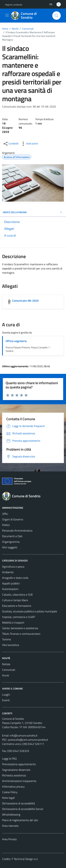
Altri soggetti (10, 547)
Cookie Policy (10, 792)
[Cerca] (56, 16)
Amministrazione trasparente (19, 781)
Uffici (5, 514)
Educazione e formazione (17, 606)
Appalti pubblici (11, 583)
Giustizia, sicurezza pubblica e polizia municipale (30, 611)
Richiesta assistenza (14, 775)
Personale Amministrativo (17, 531)
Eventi (6, 700)
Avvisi (6, 675)
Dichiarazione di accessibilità (18, 803)
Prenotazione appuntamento (19, 764)
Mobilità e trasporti (13, 622)
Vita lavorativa (11, 645)
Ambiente (8, 572)
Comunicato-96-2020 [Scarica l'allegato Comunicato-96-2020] (25, 301)
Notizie (6, 664)
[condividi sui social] (11, 144)
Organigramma (11, 542)
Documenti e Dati (12, 536)
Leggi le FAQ (9, 759)
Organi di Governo (13, 519)
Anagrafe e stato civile (15, 578)
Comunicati (9, 670)
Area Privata (9, 839)
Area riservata (10, 826)
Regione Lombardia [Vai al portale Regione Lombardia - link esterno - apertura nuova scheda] (14, 5)
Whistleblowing (11, 814)
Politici (6, 525)
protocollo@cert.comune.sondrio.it (28, 740)
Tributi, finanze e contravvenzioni (21, 634)
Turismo (7, 639)
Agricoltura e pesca (13, 567)
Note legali (8, 798)
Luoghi (6, 695)
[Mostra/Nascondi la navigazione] (7, 15)
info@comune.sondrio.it (24, 735)
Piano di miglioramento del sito (20, 820)
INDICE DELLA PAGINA (33, 212)
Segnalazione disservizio (16, 770)
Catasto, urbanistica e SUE (18, 595)
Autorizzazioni (10, 589)
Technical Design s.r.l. (26, 859)
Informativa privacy (13, 787)
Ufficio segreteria (16, 341)
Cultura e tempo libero (15, 600)
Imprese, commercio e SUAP (18, 617)
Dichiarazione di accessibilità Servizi (23, 809)
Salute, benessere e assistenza (20, 628)
